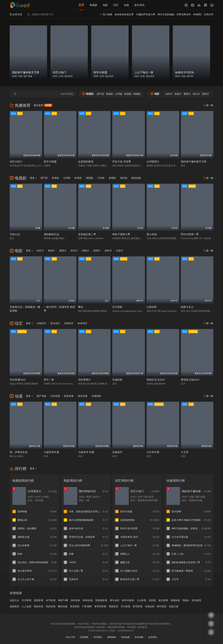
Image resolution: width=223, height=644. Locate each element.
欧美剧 (128, 94)
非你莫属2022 (18, 380)
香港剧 (110, 94)
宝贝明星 (117, 307)
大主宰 (185, 452)
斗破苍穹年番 (51, 452)
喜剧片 (178, 94)
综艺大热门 (16, 162)
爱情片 (187, 94)
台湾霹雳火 (153, 162)
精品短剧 (136, 178)
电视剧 (93, 5)
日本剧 (101, 178)
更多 (33, 178)
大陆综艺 (41, 323)
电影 (105, 5)
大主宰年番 (153, 452)
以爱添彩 (152, 307)
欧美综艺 (83, 323)
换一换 (208, 105)
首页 (81, 5)
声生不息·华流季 (122, 162)
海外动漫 (83, 396)
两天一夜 (49, 380)
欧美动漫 (69, 396)
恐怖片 (206, 94)
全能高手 (117, 452)
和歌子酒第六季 (121, 234)
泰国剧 (112, 178)
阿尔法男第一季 (190, 234)
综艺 (116, 5)
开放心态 (15, 234)
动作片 (169, 94)
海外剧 (124, 178)
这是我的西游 (86, 162)
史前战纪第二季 (87, 234)
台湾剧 (119, 94)
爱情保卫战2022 (190, 380)
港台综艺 (55, 323)
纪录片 (120, 251)
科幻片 (196, 94)
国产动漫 (41, 396)
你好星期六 (84, 380)
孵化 (81, 307)
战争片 (108, 251)
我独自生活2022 (156, 380)
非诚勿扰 (117, 380)
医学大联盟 (50, 162)
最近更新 (43, 105)
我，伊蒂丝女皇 (19, 452)
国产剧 (100, 94)
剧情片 (97, 251)
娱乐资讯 (139, 5)
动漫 (126, 5)
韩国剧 (137, 94)
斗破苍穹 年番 (86, 452)
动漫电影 (96, 396)
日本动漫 (55, 396)
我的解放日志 (51, 234)
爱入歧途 (152, 234)
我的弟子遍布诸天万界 (194, 162)
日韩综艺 (69, 323)
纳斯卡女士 (187, 307)
